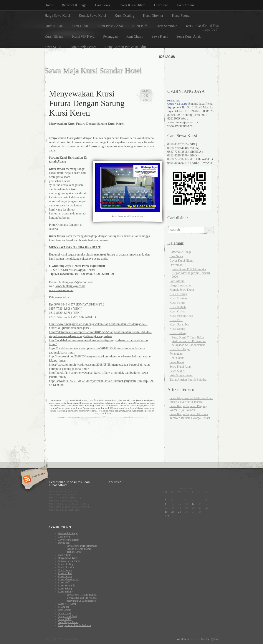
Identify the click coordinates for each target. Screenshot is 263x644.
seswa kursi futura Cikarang (130, 403)
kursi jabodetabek (121, 400)
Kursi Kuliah (54, 26)
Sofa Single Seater (83, 47)
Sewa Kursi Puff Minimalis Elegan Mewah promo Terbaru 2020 (191, 273)
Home (49, 5)
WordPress (183, 639)
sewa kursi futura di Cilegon (104, 408)
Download (161, 5)
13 (193, 504)
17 (173, 508)
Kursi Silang (195, 26)
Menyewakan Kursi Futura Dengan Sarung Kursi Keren (87, 103)
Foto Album (186, 5)
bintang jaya (174, 101)
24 (173, 512)
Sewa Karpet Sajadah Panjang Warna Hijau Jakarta (188, 408)
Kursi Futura (181, 16)
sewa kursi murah (135, 411)
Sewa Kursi (160, 36)
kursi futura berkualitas (100, 400)
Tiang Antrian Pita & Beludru (125, 47)
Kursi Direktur (153, 16)
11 (179, 504)
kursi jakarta (137, 400)
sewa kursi (150, 403)
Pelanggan (110, 36)
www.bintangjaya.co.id (70, 286)
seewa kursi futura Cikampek (100, 403)
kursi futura (82, 400)
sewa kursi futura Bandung (81, 405)
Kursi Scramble (166, 26)
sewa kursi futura (58, 405)
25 (179, 512)
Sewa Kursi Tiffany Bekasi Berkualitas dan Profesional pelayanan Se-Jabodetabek (189, 341)
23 (166, 512)
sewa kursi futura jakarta (131, 408)
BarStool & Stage (74, 5)
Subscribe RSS (34, 480)
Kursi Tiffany (54, 36)
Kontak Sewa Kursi (92, 16)
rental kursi (67, 403)
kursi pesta (149, 400)
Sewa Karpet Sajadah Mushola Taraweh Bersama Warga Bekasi (190, 416)
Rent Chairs (135, 36)
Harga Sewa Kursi (57, 16)
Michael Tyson (209, 639)
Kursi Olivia (80, 26)
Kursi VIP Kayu (83, 36)
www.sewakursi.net (61, 290)
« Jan (168, 516)
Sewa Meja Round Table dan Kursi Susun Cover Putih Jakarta (191, 400)
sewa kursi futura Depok (77, 408)
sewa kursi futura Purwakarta (82, 411)
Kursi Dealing (124, 16)
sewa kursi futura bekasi (107, 405)
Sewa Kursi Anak (189, 36)
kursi (72, 400)
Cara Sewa (103, 5)
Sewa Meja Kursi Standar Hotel (93, 71)
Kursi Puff (140, 26)
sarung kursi (79, 403)
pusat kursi (54, 403)
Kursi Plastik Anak (110, 26)
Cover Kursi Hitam (132, 5)
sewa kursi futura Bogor (131, 405)
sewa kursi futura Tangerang (111, 411)
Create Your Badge (178, 104)
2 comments (55, 400)
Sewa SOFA (53, 47)
